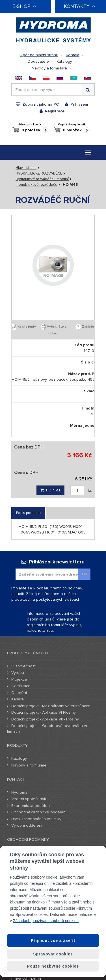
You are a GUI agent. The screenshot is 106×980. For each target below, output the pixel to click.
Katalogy (64, 61)
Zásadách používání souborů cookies (46, 921)
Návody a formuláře (49, 68)
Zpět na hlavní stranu (39, 55)
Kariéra (18, 699)
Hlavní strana (26, 168)
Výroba (18, 673)
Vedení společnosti (29, 799)
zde (50, 631)
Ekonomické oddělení (31, 806)
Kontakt (73, 55)
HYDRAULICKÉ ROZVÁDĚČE (39, 173)
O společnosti (24, 666)
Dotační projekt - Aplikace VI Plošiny (44, 712)
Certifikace (21, 686)
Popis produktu (28, 513)
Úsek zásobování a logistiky (36, 819)
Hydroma (19, 792)
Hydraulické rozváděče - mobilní (42, 179)
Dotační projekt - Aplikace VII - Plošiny (45, 719)
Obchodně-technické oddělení (39, 812)
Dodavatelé (38, 61)
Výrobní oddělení (27, 825)
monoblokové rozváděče (36, 185)
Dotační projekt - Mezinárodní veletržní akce (51, 706)
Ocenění (19, 693)
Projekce (19, 679)
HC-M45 (70, 185)
